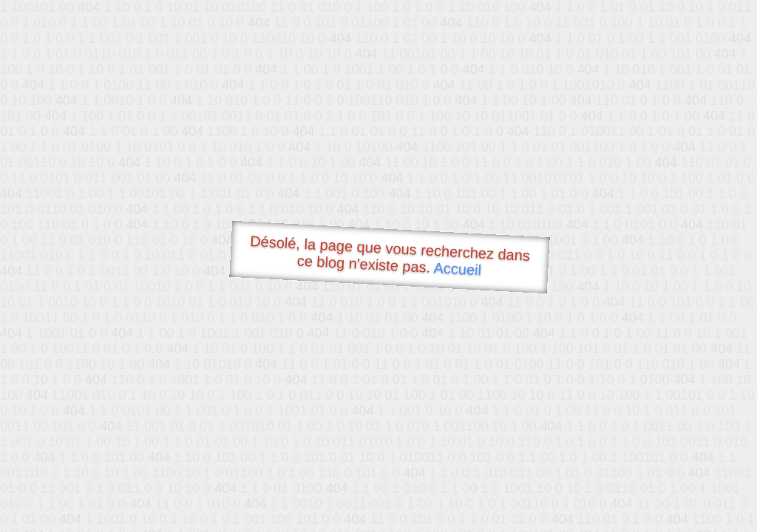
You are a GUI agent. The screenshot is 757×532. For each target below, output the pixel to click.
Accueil (458, 269)
